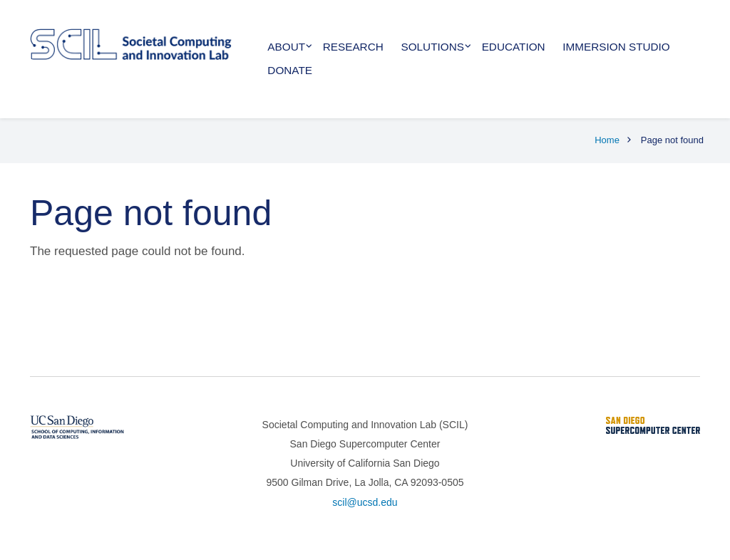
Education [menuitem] (514, 47)
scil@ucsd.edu (365, 502)
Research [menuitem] (353, 47)
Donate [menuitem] (290, 70)
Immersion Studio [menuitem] (616, 47)
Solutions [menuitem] (433, 47)
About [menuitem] (286, 47)
